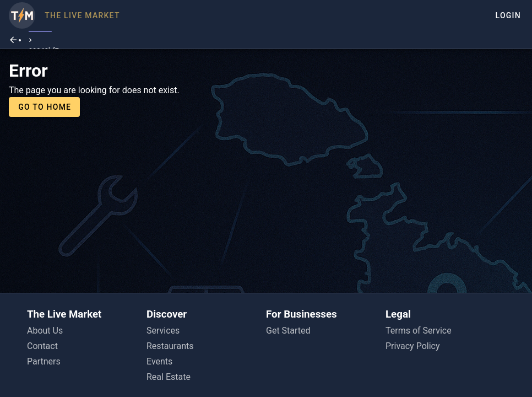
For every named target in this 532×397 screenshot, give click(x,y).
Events (159, 361)
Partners (44, 361)
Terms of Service (419, 331)
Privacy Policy (413, 346)
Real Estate (169, 377)
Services (163, 331)
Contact (42, 346)
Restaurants (170, 346)
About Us (45, 331)
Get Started (288, 331)
